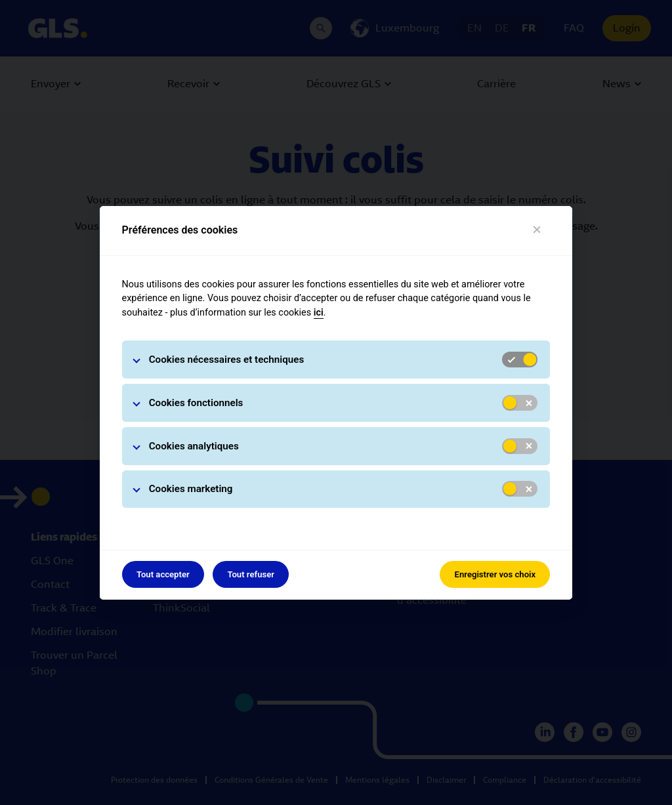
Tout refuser (251, 574)
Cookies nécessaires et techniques (227, 360)
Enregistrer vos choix (495, 574)
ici (319, 313)
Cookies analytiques (194, 446)
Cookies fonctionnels (196, 403)
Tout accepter (163, 574)
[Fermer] (537, 230)
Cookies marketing (191, 489)
